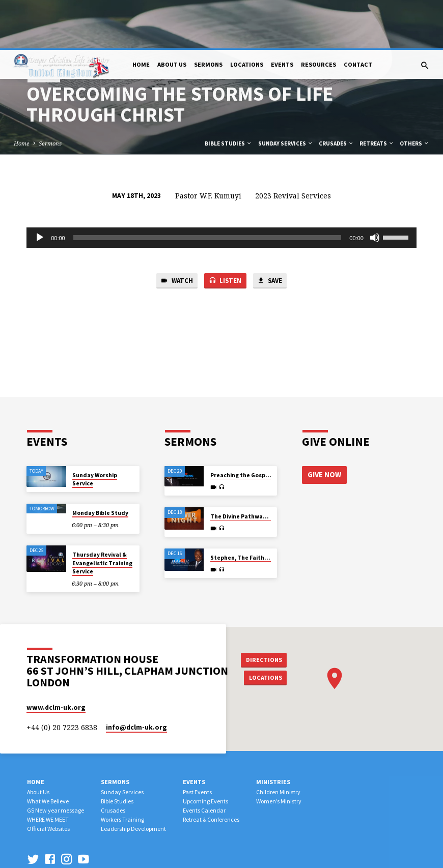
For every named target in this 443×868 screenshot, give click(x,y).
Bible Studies (228, 95)
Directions (264, 611)
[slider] (207, 189)
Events (282, 16)
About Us (172, 16)
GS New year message (56, 762)
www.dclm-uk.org (56, 659)
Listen (225, 233)
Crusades (336, 95)
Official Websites (48, 780)
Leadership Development (133, 780)
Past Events (197, 744)
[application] (222, 189)
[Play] (40, 189)
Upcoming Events (205, 753)
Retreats (377, 95)
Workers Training (122, 771)
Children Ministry (278, 744)
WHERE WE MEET (48, 771)
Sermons (208, 16)
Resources (319, 16)
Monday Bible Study (100, 465)
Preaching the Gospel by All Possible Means (271, 427)
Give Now (324, 426)
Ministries (273, 733)
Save (271, 233)
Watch (175, 233)
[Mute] (375, 189)
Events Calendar (204, 762)
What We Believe (48, 753)
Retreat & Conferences (211, 771)
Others (414, 95)
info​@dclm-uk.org (136, 679)
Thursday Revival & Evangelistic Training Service (102, 515)
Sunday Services (286, 95)
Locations (247, 16)
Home (141, 16)
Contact (358, 16)
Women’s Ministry (279, 753)
